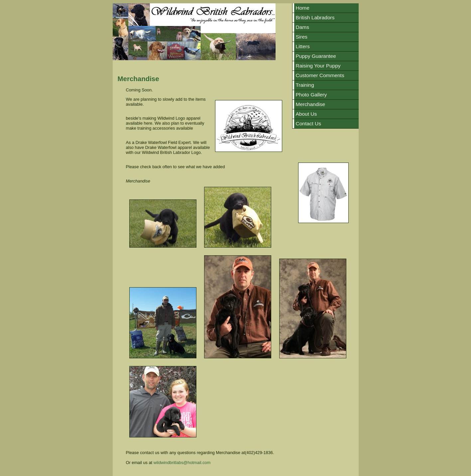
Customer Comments (320, 75)
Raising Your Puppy (318, 66)
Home (303, 8)
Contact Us (309, 123)
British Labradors (315, 17)
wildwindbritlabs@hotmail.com (182, 463)
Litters (303, 46)
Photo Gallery (311, 95)
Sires (302, 37)
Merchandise (311, 104)
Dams (302, 27)
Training (305, 85)
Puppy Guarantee (316, 56)
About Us (306, 114)
